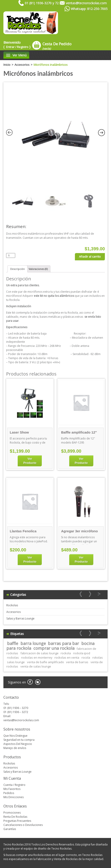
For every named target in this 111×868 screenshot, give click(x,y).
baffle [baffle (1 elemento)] (13, 643)
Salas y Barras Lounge (20, 618)
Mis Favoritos (12, 789)
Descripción (17, 269)
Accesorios (22, 65)
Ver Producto (30, 461)
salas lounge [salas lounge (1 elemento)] (16, 662)
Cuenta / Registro (14, 785)
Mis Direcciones (14, 797)
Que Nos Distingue (15, 736)
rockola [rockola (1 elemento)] (66, 653)
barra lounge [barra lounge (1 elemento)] (33, 643)
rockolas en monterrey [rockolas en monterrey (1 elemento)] (37, 657)
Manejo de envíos (15, 748)
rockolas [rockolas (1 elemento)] (13, 657)
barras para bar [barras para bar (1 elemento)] (63, 643)
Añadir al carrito (90, 256)
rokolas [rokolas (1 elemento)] (98, 657)
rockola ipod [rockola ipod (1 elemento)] (82, 653)
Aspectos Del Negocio (18, 744)
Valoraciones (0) (38, 269)
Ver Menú (16, 55)
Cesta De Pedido (57, 46)
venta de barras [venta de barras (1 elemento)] (77, 662)
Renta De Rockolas (15, 817)
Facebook (30, 682)
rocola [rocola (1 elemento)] (86, 657)
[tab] (17, 269)
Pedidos (9, 793)
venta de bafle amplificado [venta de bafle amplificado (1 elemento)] (46, 662)
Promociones (12, 813)
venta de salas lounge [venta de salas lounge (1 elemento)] (36, 666)
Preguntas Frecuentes (17, 821)
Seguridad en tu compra (19, 740)
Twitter (38, 682)
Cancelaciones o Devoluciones (23, 825)
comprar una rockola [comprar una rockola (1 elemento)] (54, 648)
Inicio (7, 65)
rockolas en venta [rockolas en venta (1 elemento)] (67, 657)
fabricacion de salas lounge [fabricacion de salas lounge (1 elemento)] (39, 653)
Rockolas (12, 605)
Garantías (10, 829)
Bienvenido (17, 44)
